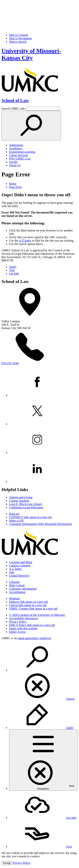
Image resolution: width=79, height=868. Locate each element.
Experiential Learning (22, 152)
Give (41, 847)
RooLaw (14, 514)
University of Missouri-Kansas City (31, 54)
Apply (13, 267)
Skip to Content (18, 35)
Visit (12, 270)
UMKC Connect (33, 609)
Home (13, 184)
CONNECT (30, 517)
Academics (16, 148)
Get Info (14, 274)
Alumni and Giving (21, 497)
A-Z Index (25, 241)
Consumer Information (23, 589)
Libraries (14, 582)
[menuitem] (43, 672)
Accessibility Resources (23, 618)
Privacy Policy (18, 622)
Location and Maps (21, 562)
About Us (15, 165)
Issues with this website (23, 628)
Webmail (14, 598)
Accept (7, 863)
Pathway (28, 602)
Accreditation (17, 592)
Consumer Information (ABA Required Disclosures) (41, 524)
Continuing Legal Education (26, 507)
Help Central (17, 585)
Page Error (16, 187)
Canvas (28, 605)
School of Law (15, 100)
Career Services (19, 155)
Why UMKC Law (20, 159)
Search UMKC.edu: (13, 109)
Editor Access (17, 632)
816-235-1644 (10, 363)
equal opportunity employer (34, 638)
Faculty (14, 162)
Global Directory (19, 576)
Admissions (16, 145)
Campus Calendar (20, 565)
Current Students (19, 501)
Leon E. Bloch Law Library (26, 504)
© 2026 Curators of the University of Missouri (37, 615)
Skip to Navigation (20, 38)
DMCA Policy (32, 625)
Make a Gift (16, 521)
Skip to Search (18, 42)
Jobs (12, 572)
